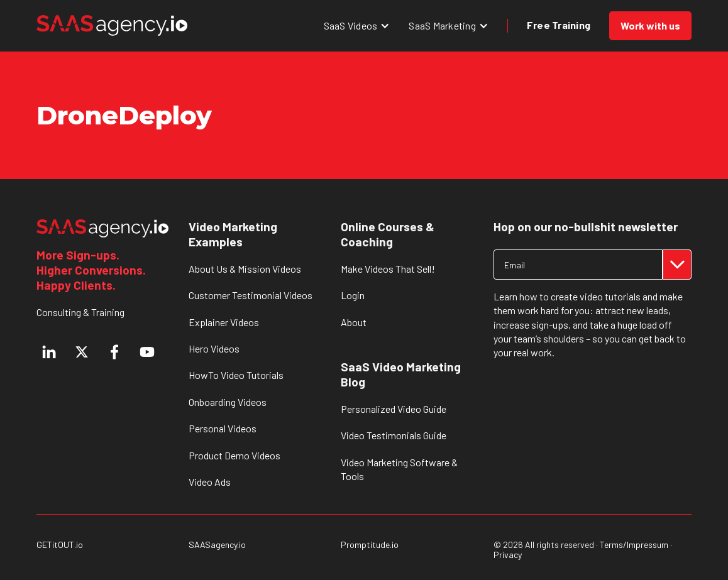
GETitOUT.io (60, 545)
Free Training (559, 25)
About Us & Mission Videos (245, 269)
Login (353, 295)
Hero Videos (214, 348)
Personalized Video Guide (394, 409)
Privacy (508, 555)
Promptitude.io (370, 545)
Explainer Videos (224, 322)
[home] (112, 25)
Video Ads (210, 482)
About (354, 322)
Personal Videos (223, 428)
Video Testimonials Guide (394, 435)
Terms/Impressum (634, 544)
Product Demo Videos (234, 455)
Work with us (650, 25)
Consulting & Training (80, 312)
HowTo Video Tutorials (236, 375)
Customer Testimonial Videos (251, 295)
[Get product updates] (578, 265)
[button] (357, 25)
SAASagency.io (217, 545)
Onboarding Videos (228, 402)
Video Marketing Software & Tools (399, 469)
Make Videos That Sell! (388, 269)
